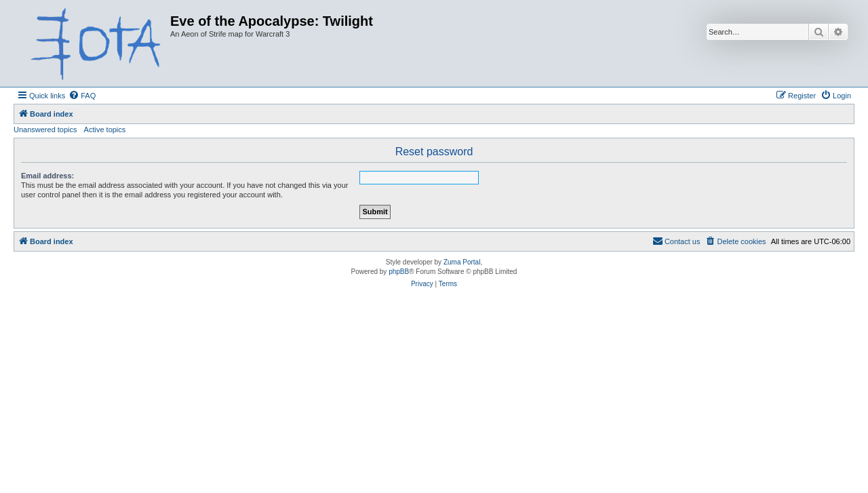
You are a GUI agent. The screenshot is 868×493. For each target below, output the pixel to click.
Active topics (105, 130)
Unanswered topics (45, 130)
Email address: (47, 176)
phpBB (399, 272)
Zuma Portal (462, 262)
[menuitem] (82, 96)
